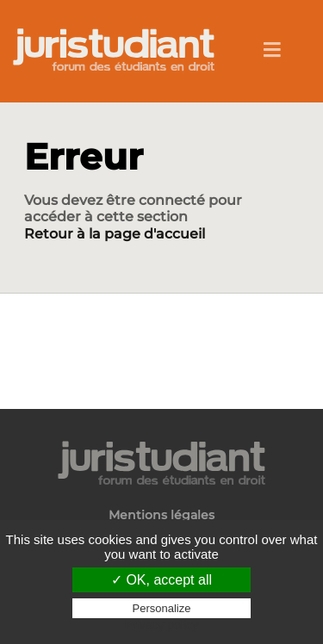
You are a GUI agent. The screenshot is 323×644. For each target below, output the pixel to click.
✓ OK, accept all (161, 580)
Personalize (162, 608)
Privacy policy (162, 625)
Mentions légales (161, 515)
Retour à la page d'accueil (115, 234)
